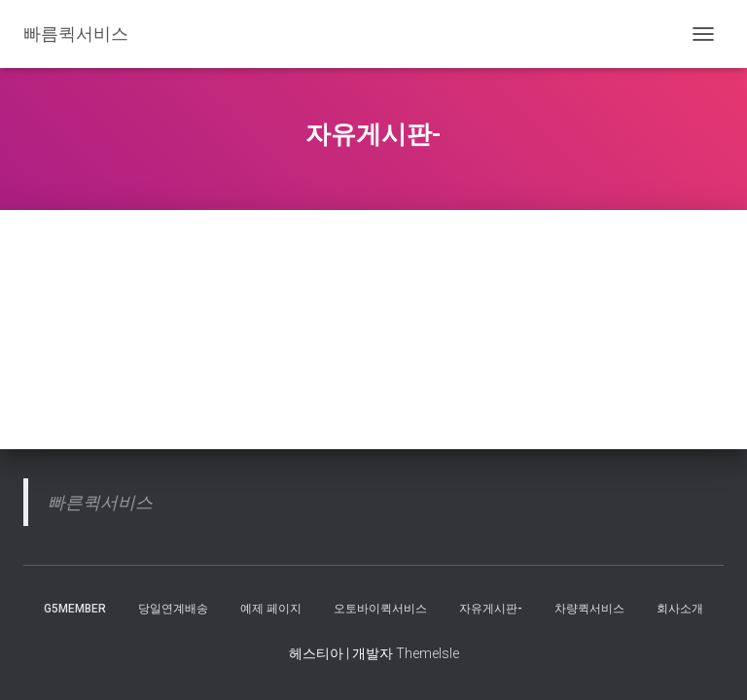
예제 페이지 (271, 609)
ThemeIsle (427, 653)
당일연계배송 (173, 609)
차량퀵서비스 (589, 609)
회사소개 (680, 609)
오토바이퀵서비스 (380, 609)
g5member (75, 609)
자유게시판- (491, 609)
